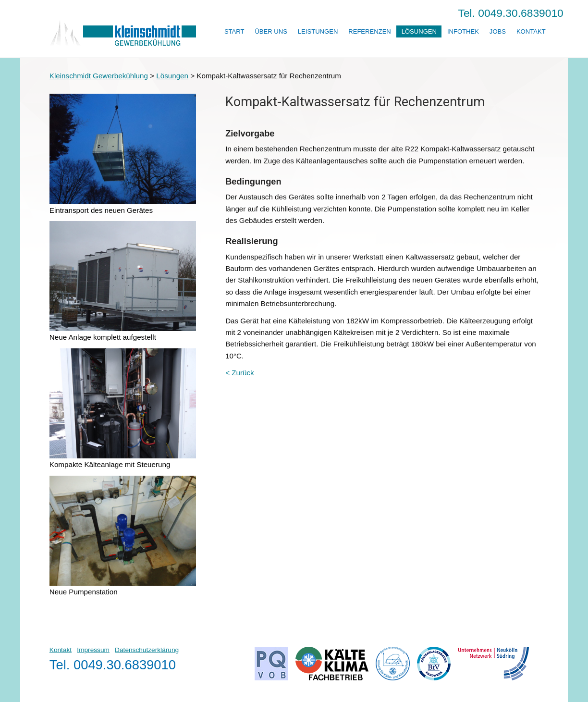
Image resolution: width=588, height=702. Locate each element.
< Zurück (240, 373)
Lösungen (419, 31)
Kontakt (531, 31)
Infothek (463, 31)
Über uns (271, 31)
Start (234, 31)
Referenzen (370, 31)
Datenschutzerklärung (147, 650)
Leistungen (318, 31)
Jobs (498, 31)
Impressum (93, 650)
